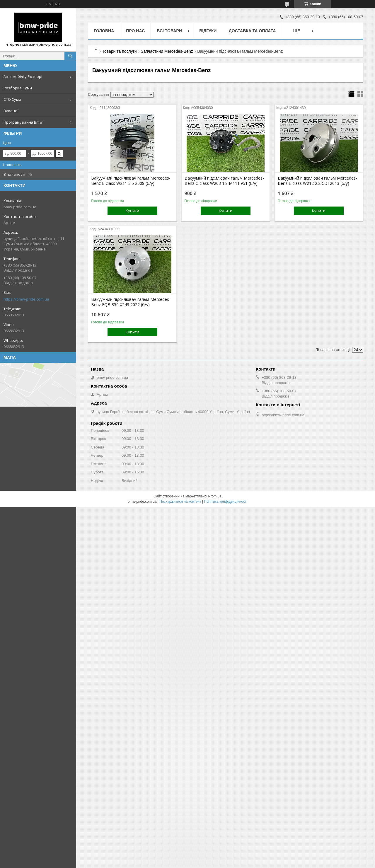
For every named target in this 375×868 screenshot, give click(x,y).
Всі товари (169, 31)
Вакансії (11, 111)
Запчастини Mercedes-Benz (167, 51)
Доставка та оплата (252, 31)
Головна (104, 31)
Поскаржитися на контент (180, 502)
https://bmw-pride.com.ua (26, 299)
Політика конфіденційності (226, 502)
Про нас (135, 31)
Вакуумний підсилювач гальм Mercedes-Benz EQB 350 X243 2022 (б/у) (131, 302)
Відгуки (208, 31)
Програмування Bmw (23, 122)
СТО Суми (12, 99)
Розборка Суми (18, 88)
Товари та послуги (119, 51)
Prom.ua (215, 496)
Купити (132, 211)
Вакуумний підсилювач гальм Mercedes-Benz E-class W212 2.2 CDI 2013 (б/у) (317, 181)
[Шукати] (70, 56)
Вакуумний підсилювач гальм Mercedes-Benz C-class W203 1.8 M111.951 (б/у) (224, 181)
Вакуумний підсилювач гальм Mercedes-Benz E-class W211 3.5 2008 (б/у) (131, 181)
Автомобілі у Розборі (23, 76)
